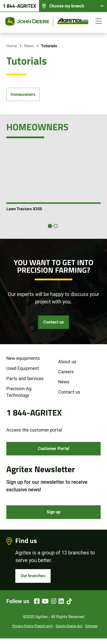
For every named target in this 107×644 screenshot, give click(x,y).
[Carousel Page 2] (56, 227)
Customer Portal (53, 451)
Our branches (35, 581)
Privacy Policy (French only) (33, 632)
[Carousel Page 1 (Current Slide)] (50, 227)
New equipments (23, 360)
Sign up (53, 516)
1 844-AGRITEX (20, 7)
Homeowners (24, 95)
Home (12, 46)
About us (67, 364)
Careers (66, 374)
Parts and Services (25, 381)
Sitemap (91, 632)
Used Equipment (23, 371)
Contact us (54, 324)
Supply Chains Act (69, 632)
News (29, 46)
